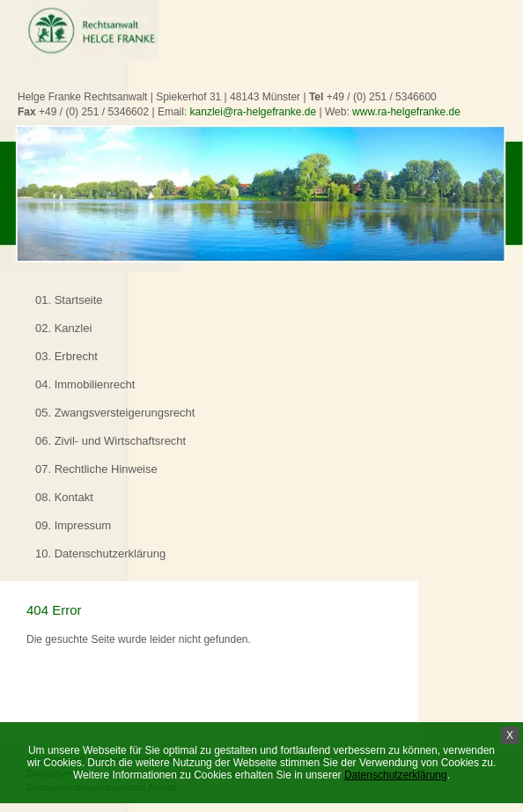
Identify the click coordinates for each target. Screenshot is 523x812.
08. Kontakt (64, 497)
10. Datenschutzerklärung (100, 554)
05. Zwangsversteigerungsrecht (115, 413)
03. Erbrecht (66, 356)
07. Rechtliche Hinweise (96, 469)
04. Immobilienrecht (85, 384)
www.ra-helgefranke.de (406, 112)
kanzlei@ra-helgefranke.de (254, 112)
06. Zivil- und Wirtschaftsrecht (110, 441)
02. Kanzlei (63, 328)
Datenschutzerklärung (396, 775)
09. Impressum (73, 525)
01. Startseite (69, 300)
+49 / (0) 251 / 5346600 (382, 97)
